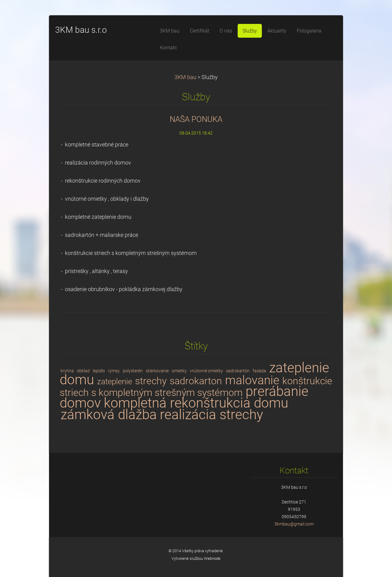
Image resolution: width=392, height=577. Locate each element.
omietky (179, 371)
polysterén (133, 371)
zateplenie (115, 382)
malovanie (252, 380)
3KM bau (185, 77)
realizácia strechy (211, 415)
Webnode (212, 558)
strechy (151, 381)
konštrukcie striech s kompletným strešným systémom (196, 387)
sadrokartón (238, 371)
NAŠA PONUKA (196, 119)
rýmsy (114, 371)
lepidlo (99, 371)
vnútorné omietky (206, 371)
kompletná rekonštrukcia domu (196, 403)
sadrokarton (196, 381)
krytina (67, 371)
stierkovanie (157, 371)
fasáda (259, 371)
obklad (83, 371)
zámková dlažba (109, 415)
